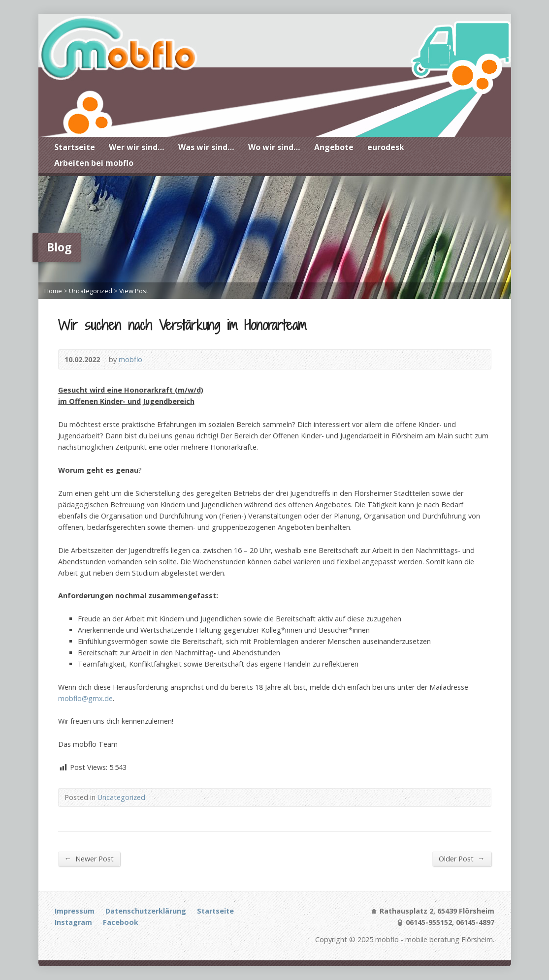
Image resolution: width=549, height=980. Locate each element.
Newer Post (89, 858)
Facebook (121, 922)
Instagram (73, 922)
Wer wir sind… (137, 147)
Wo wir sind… (274, 147)
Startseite (75, 147)
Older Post (462, 858)
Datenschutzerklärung (146, 911)
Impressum (75, 911)
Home (53, 291)
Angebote (334, 147)
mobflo (130, 359)
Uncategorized (91, 291)
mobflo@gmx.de (85, 698)
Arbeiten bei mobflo (94, 163)
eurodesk (386, 147)
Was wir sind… (206, 147)
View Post (134, 291)
